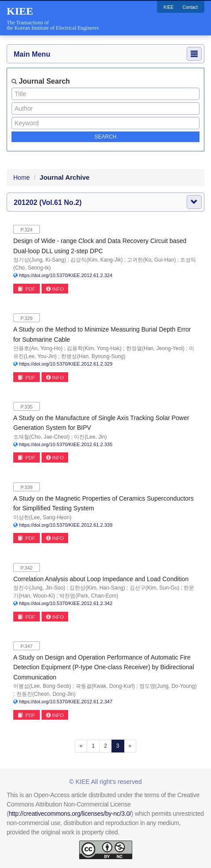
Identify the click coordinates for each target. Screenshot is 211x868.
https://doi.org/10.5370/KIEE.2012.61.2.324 (66, 275)
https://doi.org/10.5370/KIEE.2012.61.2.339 (66, 525)
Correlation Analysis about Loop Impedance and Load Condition (101, 579)
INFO (55, 289)
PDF (26, 289)
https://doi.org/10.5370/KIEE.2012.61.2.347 (66, 702)
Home (21, 177)
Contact (190, 7)
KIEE (169, 7)
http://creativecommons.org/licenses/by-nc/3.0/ (70, 814)
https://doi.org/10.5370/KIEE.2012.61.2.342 (66, 603)
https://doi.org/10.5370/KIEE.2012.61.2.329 (66, 364)
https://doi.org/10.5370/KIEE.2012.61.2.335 (66, 444)
